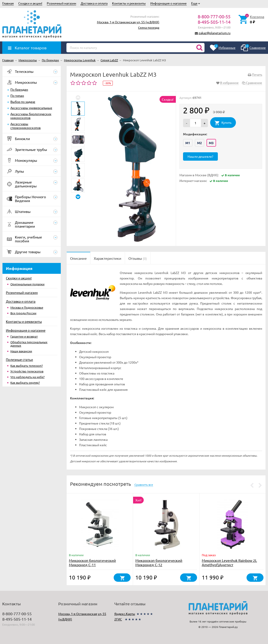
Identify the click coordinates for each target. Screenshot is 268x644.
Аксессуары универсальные (31, 108)
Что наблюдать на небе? (27, 377)
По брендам (19, 89)
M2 (200, 143)
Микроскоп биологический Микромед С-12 (159, 562)
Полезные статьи (19, 359)
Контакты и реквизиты (129, 3)
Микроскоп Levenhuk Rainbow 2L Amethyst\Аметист (229, 562)
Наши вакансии (21, 351)
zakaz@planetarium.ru (215, 33)
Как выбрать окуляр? (25, 383)
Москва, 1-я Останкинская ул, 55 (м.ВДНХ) (128, 22)
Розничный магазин (61, 3)
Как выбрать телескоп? (27, 366)
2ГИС (118, 619)
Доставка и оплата (94, 3)
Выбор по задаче (23, 102)
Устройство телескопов (27, 371)
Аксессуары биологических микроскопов (31, 116)
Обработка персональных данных (29, 344)
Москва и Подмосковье (27, 307)
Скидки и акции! (30, 3)
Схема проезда (149, 27)
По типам (17, 95)
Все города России (23, 313)
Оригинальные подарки (27, 284)
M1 (188, 143)
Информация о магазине (168, 3)
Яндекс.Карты (125, 614)
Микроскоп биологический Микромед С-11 (92, 562)
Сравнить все (144, 485)
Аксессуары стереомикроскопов (26, 126)
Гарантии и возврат (24, 336)
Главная (8, 3)
